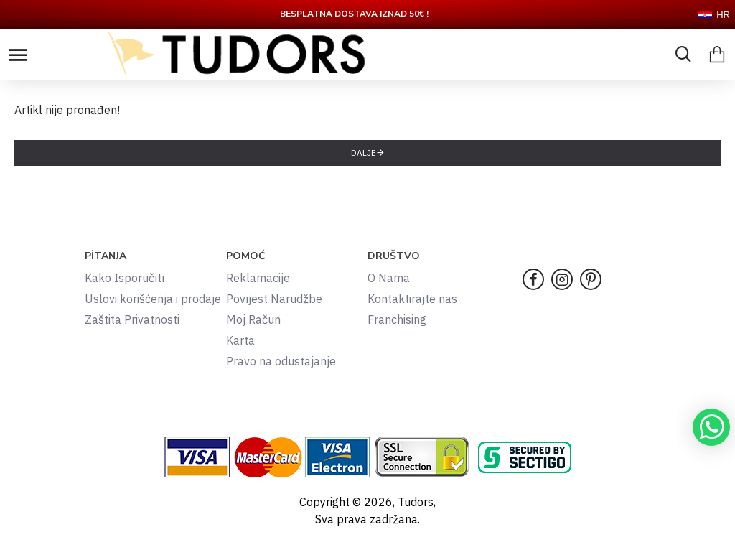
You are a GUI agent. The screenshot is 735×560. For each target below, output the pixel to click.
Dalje (364, 153)
